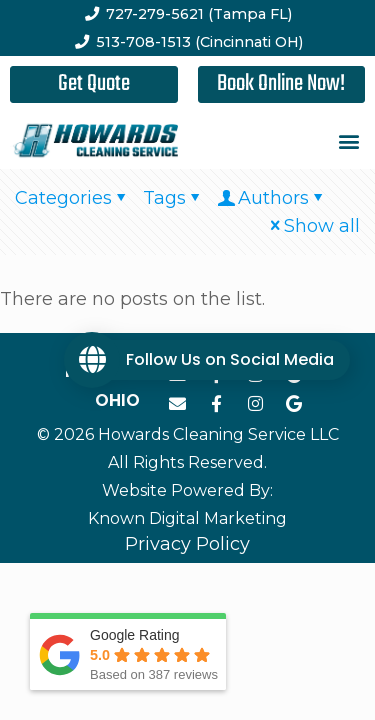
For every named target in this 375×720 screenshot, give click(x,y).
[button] (348, 141)
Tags (173, 198)
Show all (313, 226)
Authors (272, 198)
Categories (72, 198)
